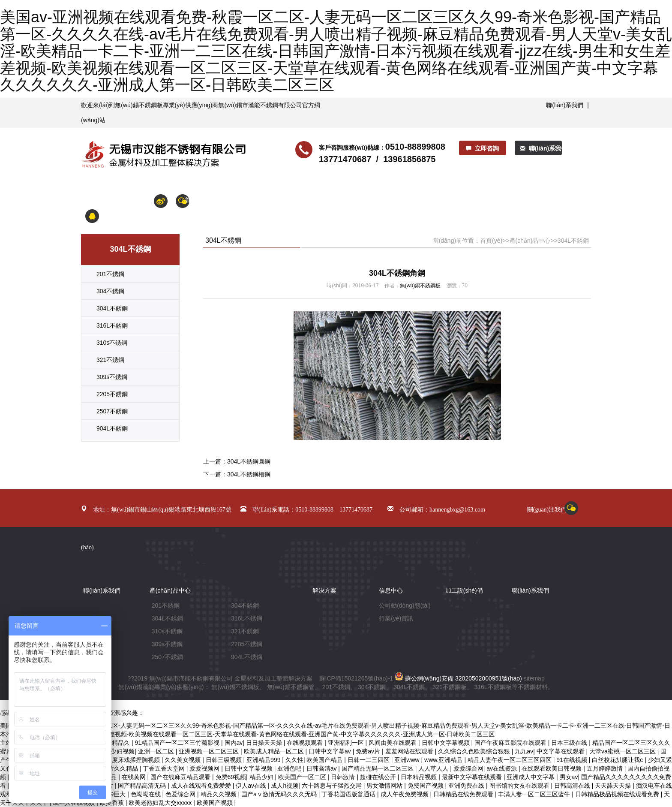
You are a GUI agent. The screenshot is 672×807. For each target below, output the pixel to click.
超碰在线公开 (379, 777)
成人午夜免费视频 (405, 794)
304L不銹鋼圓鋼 (249, 461)
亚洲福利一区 (347, 743)
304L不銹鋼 (112, 308)
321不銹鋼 (110, 360)
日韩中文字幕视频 (447, 743)
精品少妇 (262, 777)
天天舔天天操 (614, 786)
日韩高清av (322, 768)
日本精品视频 (420, 777)
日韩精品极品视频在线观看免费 (618, 794)
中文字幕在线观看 (561, 751)
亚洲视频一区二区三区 (210, 751)
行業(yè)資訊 (396, 618)
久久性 (294, 760)
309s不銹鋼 (112, 377)
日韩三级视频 (225, 760)
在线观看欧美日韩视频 (552, 768)
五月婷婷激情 (606, 768)
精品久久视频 (219, 794)
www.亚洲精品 (444, 760)
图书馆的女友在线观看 (520, 786)
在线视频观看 (306, 743)
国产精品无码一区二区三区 (378, 768)
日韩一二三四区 (369, 760)
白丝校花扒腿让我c (618, 760)
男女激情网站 (385, 786)
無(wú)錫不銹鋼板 (139, 105)
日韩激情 (344, 777)
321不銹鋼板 (449, 687)
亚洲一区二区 (157, 751)
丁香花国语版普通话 (349, 794)
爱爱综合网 (468, 768)
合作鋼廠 (518, 200)
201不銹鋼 (110, 274)
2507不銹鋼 (112, 411)
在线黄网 (135, 777)
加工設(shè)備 (420, 200)
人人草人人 (434, 768)
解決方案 (377, 200)
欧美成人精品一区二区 (275, 751)
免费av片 (369, 751)
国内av (234, 743)
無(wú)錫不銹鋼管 (291, 687)
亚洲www (408, 760)
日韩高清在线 (573, 786)
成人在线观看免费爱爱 (202, 786)
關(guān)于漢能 (240, 200)
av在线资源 (502, 768)
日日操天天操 (265, 743)
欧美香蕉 (113, 803)
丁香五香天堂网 (165, 768)
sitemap (534, 678)
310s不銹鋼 (112, 343)
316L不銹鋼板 (493, 687)
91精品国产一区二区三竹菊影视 (178, 743)
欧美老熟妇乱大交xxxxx (161, 803)
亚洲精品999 (264, 760)
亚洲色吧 (290, 768)
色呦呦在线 (147, 794)
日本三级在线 (570, 743)
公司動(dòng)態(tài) (405, 605)
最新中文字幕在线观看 (473, 777)
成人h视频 (285, 786)
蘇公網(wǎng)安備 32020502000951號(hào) (458, 678)
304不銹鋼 (110, 291)
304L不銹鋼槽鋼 (249, 474)
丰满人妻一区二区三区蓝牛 (535, 794)
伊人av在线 (252, 786)
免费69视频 (231, 777)
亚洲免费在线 (467, 786)
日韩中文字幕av (331, 751)
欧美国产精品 (325, 760)
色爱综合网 (181, 794)
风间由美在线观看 (393, 743)
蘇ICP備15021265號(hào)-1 (356, 678)
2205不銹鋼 (112, 394)
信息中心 (340, 200)
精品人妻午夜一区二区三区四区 (510, 760)
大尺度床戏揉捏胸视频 (131, 760)
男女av (569, 777)
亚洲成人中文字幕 (531, 777)
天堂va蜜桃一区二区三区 (623, 751)
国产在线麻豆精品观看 (181, 777)
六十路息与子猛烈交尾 (333, 786)
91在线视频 (572, 760)
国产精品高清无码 (143, 786)
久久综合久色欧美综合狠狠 (475, 751)
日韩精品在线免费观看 (464, 794)
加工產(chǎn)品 (473, 200)
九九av (524, 751)
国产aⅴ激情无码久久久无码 (280, 794)
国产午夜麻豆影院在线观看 (511, 743)
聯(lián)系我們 (565, 105)
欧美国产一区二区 (303, 777)
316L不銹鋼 (112, 325)
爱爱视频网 (205, 768)
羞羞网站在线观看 (410, 751)
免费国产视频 (426, 786)
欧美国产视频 (216, 803)
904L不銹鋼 (112, 428)
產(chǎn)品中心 (294, 200)
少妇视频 (123, 751)
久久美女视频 (183, 760)
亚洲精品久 (116, 743)
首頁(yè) (196, 200)
